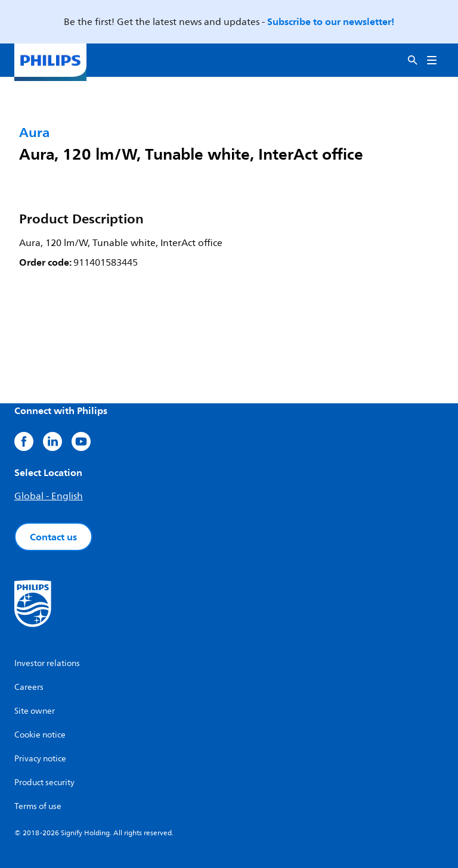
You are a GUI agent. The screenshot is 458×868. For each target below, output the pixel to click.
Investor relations (47, 663)
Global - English (49, 496)
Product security (44, 783)
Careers (29, 687)
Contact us (53, 537)
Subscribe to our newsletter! (331, 21)
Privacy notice (40, 759)
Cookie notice (40, 735)
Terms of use (38, 806)
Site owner (35, 711)
